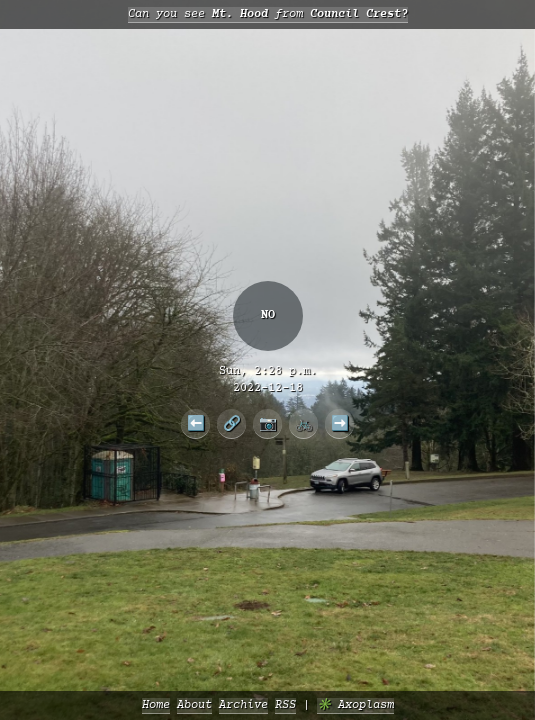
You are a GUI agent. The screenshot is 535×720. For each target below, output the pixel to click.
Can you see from (268, 14)
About (194, 705)
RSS (285, 705)
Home (156, 705)
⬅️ (196, 423)
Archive (243, 705)
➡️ (340, 423)
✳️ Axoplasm (355, 705)
